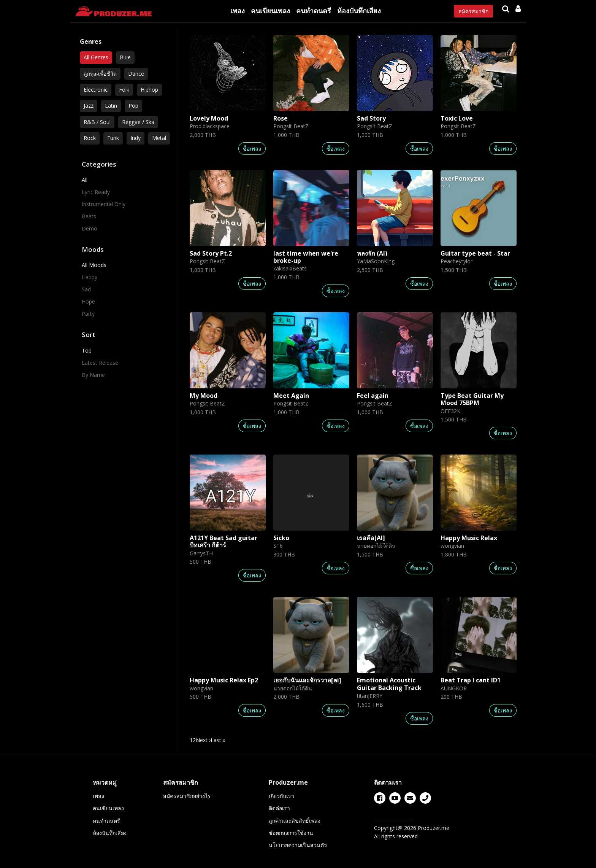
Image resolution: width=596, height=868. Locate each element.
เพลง (238, 11)
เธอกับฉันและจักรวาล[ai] (307, 680)
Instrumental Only (104, 204)
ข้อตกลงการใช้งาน (291, 833)
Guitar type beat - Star (475, 253)
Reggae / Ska (138, 122)
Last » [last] (218, 740)
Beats (89, 216)
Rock (90, 138)
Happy (90, 277)
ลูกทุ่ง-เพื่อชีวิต (100, 74)
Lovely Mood (209, 118)
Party (88, 314)
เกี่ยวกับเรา (281, 796)
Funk (113, 138)
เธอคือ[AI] (371, 538)
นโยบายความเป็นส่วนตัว (298, 845)
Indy (136, 138)
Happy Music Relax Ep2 (224, 680)
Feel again (373, 396)
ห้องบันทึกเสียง (359, 11)
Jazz (89, 106)
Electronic (96, 90)
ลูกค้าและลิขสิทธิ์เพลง (295, 821)
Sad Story (371, 118)
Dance (136, 74)
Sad (86, 289)
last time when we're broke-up (306, 257)
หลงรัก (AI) (372, 253)
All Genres (96, 57)
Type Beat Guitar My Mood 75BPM (472, 399)
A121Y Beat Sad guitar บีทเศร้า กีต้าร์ (223, 541)
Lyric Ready (96, 192)
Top (87, 351)
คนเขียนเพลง (270, 11)
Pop (133, 106)
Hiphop (149, 90)
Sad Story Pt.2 (211, 253)
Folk (124, 90)
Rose (281, 118)
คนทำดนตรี (314, 11)
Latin (111, 106)
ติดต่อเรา (279, 808)
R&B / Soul (97, 122)
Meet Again (291, 396)
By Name (93, 375)
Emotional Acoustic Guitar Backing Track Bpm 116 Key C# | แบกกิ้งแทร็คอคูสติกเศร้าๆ (389, 691)
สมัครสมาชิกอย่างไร (187, 796)
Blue (125, 57)
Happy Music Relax (469, 538)
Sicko (281, 538)
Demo (90, 228)
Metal (159, 138)
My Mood (204, 396)
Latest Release (100, 363)
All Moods (94, 265)
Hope (88, 301)
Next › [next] (203, 740)
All (85, 180)
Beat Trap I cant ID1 (471, 680)
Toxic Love (457, 118)
